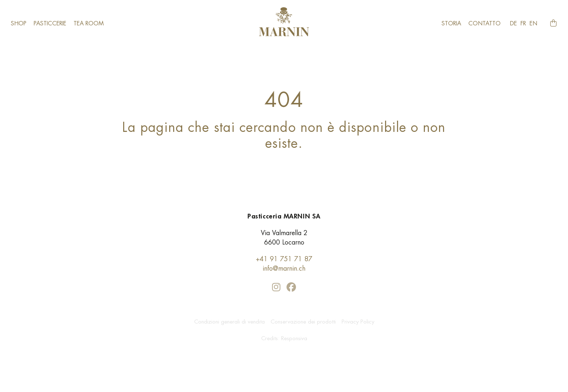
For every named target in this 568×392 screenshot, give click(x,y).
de (513, 23)
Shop (19, 23)
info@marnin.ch (284, 268)
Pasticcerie (50, 23)
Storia (451, 23)
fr (523, 23)
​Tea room (89, 23)
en (533, 23)
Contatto (485, 23)
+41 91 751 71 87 (284, 259)
